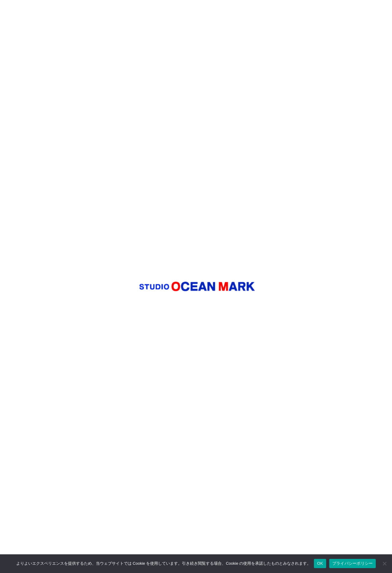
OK (320, 563)
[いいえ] (384, 564)
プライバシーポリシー (353, 563)
